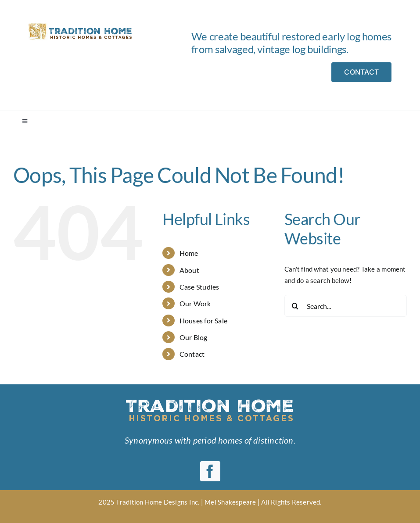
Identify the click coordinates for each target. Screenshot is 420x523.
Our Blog (194, 337)
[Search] (295, 306)
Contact (192, 354)
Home (189, 253)
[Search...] (346, 306)
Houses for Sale (203, 321)
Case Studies (199, 287)
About (189, 270)
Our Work (195, 303)
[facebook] (210, 471)
